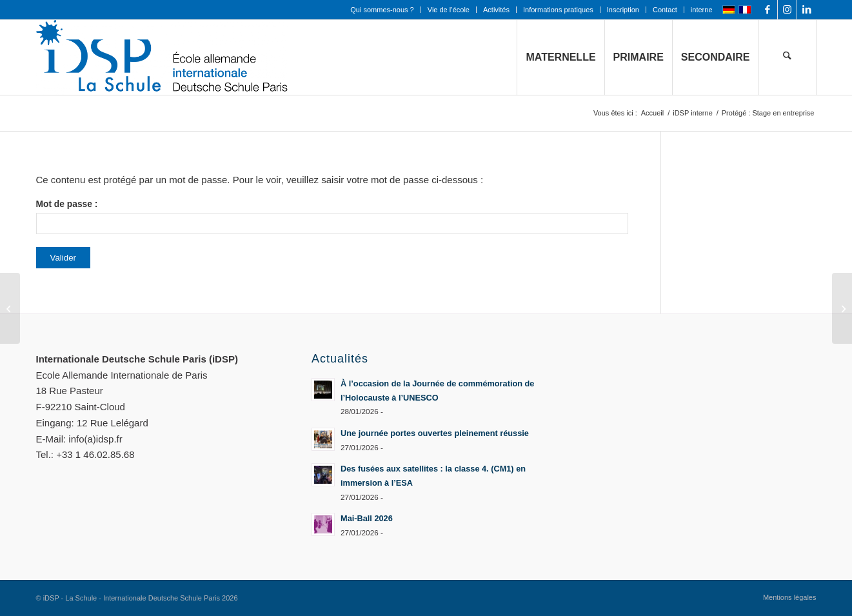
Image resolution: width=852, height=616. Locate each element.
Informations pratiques (558, 10)
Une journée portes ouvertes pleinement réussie (435, 433)
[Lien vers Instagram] (787, 10)
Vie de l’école (449, 10)
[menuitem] (382, 10)
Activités (496, 10)
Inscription (623, 10)
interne (702, 10)
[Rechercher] (788, 57)
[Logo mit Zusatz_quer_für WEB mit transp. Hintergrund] (162, 57)
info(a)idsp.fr (95, 439)
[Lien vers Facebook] (768, 10)
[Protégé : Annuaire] (842, 308)
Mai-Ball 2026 (367, 518)
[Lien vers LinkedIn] (807, 10)
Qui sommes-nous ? (382, 10)
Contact (665, 10)
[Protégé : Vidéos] (10, 308)
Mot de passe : (332, 217)
